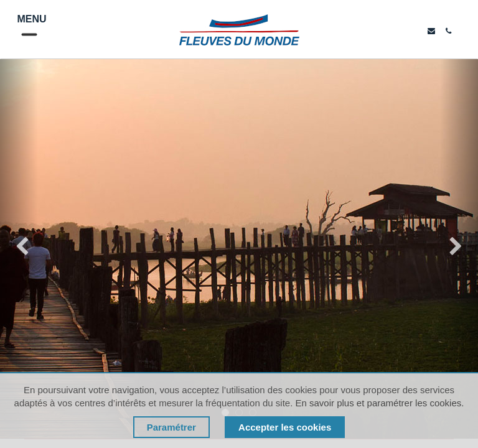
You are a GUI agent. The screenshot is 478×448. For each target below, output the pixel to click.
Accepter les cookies (285, 427)
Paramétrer (171, 427)
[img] (19, 249)
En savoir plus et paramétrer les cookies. (379, 403)
